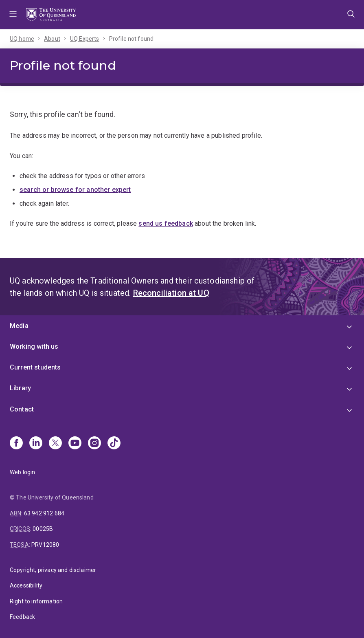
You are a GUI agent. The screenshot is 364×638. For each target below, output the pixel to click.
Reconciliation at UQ (171, 293)
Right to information (36, 601)
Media (19, 326)
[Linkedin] (36, 444)
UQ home (22, 39)
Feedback (22, 617)
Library (20, 388)
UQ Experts (85, 39)
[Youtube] (75, 444)
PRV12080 (45, 545)
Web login (22, 472)
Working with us (34, 346)
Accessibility (26, 585)
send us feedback (166, 223)
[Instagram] (94, 444)
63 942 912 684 (44, 513)
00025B (43, 529)
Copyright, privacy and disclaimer (53, 570)
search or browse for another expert (75, 190)
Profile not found (132, 39)
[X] (55, 444)
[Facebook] (16, 444)
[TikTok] (114, 444)
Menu (13, 15)
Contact (22, 409)
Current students (35, 367)
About (52, 39)
